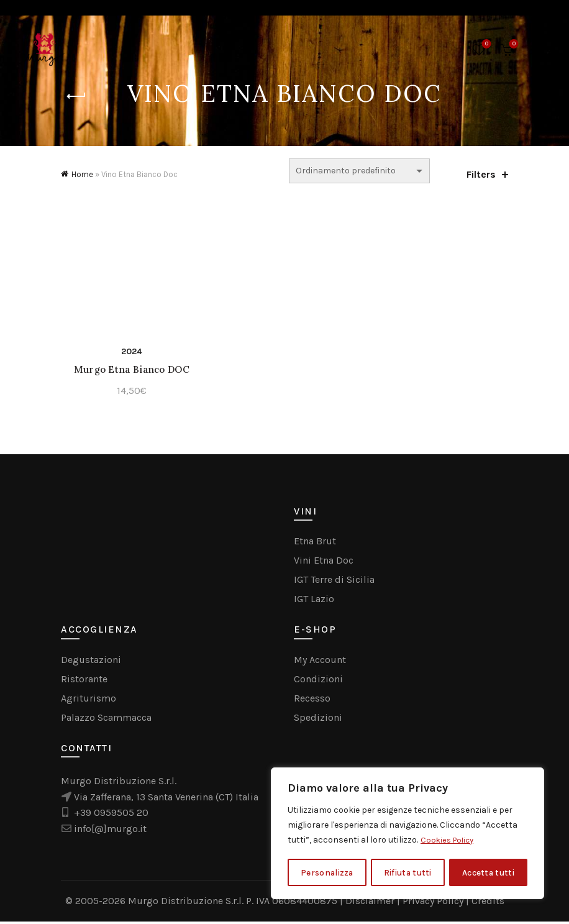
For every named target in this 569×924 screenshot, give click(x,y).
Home (82, 174)
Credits (488, 903)
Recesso (312, 700)
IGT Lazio (314, 601)
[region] (407, 834)
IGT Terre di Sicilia (334, 582)
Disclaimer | (374, 903)
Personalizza (327, 872)
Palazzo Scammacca (106, 719)
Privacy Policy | (437, 903)
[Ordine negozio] (359, 171)
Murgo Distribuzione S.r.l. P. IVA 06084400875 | (237, 903)
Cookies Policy (449, 841)
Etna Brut (315, 543)
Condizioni (318, 681)
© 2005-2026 (97, 903)
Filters (481, 174)
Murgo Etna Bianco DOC (129, 372)
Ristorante (84, 681)
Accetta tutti (489, 872)
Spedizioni (318, 719)
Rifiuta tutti (408, 872)
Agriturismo (89, 700)
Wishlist (485, 44)
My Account (320, 661)
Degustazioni (91, 661)
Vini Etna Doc (324, 563)
